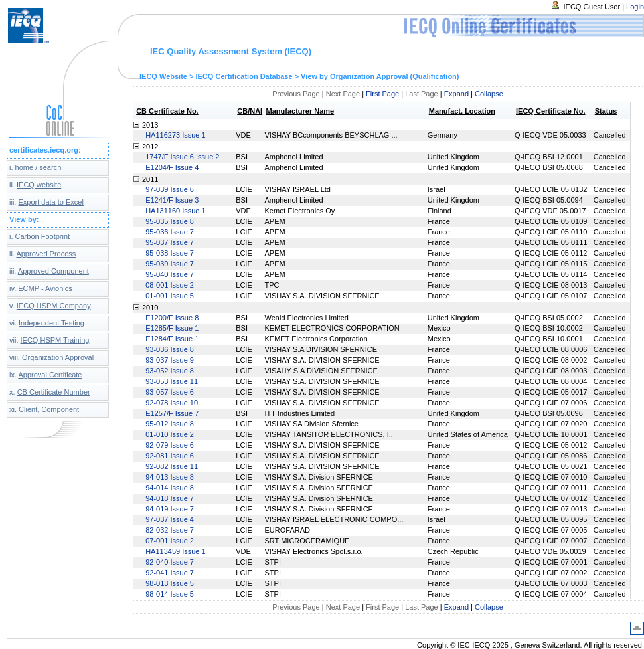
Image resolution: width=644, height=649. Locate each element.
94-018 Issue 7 (170, 498)
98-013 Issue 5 (170, 583)
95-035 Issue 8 (170, 221)
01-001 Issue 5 (170, 296)
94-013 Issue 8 (170, 477)
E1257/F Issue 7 (172, 413)
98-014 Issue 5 (170, 594)
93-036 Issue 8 (170, 349)
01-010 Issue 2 (170, 434)
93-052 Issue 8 (170, 371)
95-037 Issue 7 (170, 242)
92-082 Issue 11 (172, 466)
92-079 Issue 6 (170, 445)
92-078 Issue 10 (172, 403)
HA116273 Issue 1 (176, 135)
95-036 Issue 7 (170, 232)
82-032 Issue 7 (170, 530)
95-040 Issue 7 (170, 274)
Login (635, 7)
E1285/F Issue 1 (172, 328)
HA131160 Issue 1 (176, 211)
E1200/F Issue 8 (172, 318)
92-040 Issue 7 (170, 562)
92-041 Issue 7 (170, 573)
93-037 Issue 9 (170, 360)
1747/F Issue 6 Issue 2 (182, 157)
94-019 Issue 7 (170, 509)
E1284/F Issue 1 (172, 339)
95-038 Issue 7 (170, 253)
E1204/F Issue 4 (172, 167)
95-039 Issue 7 (170, 264)
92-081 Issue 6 (170, 456)
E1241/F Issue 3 (172, 200)
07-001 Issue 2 (170, 541)
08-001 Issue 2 (170, 285)
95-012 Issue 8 (170, 424)
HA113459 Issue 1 (176, 551)
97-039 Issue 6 (170, 189)
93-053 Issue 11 (172, 381)
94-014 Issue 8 (170, 488)
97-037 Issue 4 (170, 519)
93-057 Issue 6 (170, 392)
